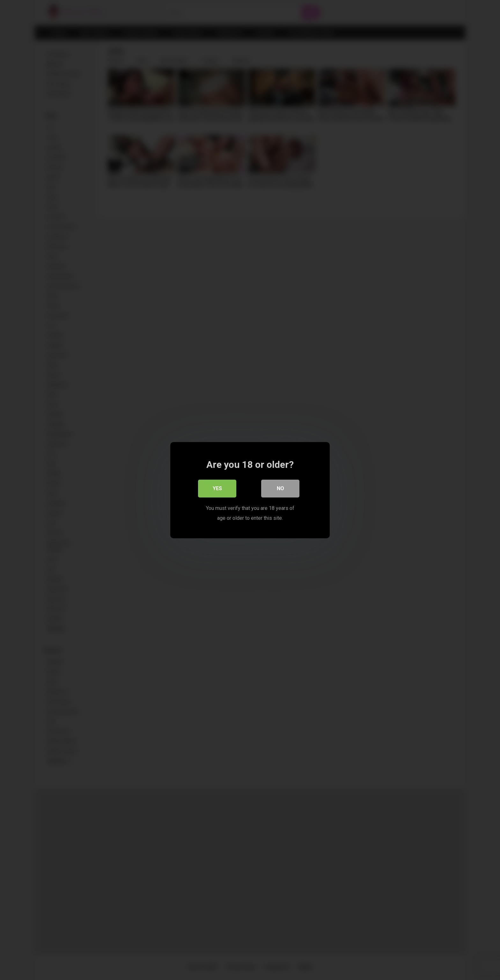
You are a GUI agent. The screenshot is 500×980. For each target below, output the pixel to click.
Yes (217, 488)
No (280, 488)
